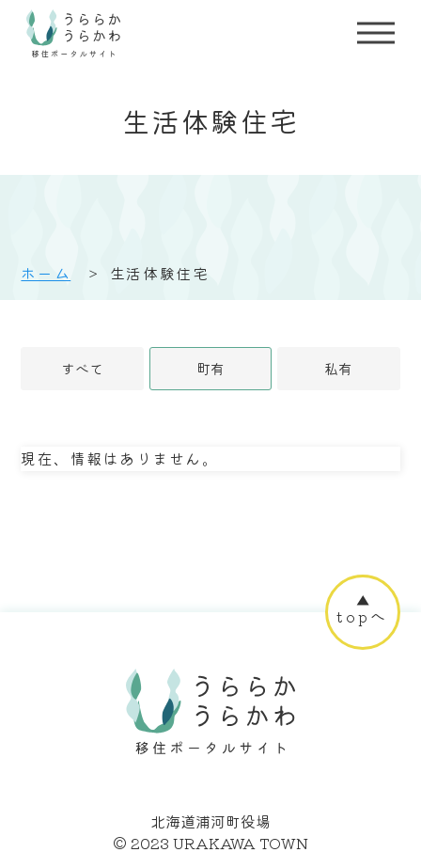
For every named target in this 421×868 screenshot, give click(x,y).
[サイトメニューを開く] (376, 33)
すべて (82, 368)
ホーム (46, 273)
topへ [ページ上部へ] (362, 616)
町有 (210, 368)
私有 (338, 368)
